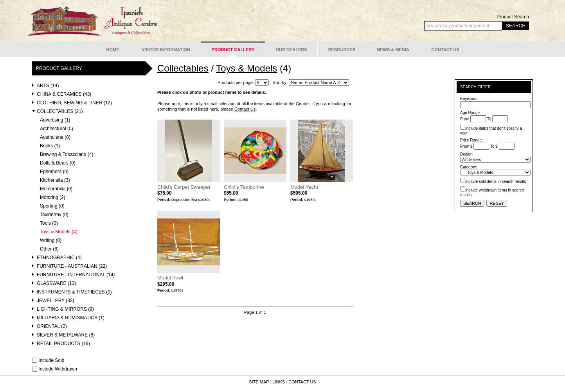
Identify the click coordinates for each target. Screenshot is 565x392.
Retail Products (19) (63, 344)
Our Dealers (291, 50)
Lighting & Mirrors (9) (65, 309)
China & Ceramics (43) (64, 94)
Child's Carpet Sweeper (184, 187)
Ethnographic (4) (59, 258)
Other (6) (49, 249)
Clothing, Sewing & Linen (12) (74, 103)
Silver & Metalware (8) (66, 335)
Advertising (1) (55, 120)
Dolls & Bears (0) (58, 163)
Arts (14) (48, 86)
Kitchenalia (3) (55, 180)
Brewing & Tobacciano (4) (67, 155)
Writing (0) (51, 241)
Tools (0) (49, 223)
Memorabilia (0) (56, 189)
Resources (342, 50)
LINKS (279, 382)
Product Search (513, 17)
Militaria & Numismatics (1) (71, 318)
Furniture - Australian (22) (72, 266)
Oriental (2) (52, 327)
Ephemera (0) (54, 172)
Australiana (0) (55, 137)
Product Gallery (233, 50)
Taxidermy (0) (54, 215)
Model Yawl (170, 278)
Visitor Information (166, 50)
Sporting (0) (52, 206)
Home (113, 50)
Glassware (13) (56, 284)
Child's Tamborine (244, 187)
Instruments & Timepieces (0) (74, 292)
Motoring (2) (53, 198)
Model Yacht (304, 187)
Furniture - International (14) (76, 275)
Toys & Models (247, 68)
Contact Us (445, 50)
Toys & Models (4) (59, 232)
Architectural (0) (57, 129)
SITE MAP (259, 382)
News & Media (393, 50)
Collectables (183, 68)
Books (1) (50, 146)
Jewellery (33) (56, 301)
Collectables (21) (60, 112)
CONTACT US (302, 382)
